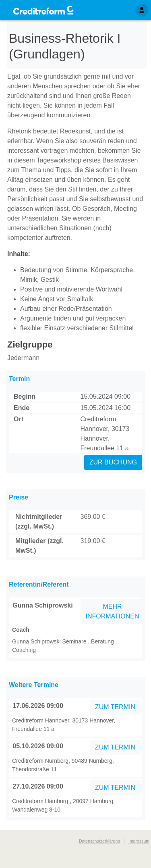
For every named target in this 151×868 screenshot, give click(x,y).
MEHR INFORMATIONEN (113, 611)
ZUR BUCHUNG (113, 462)
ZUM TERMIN (115, 707)
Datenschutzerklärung (99, 841)
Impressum (139, 841)
